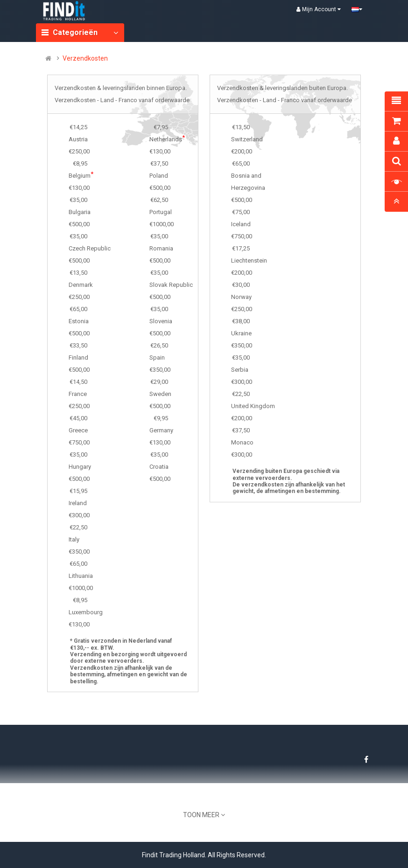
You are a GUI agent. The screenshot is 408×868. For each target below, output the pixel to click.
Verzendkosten (85, 58)
